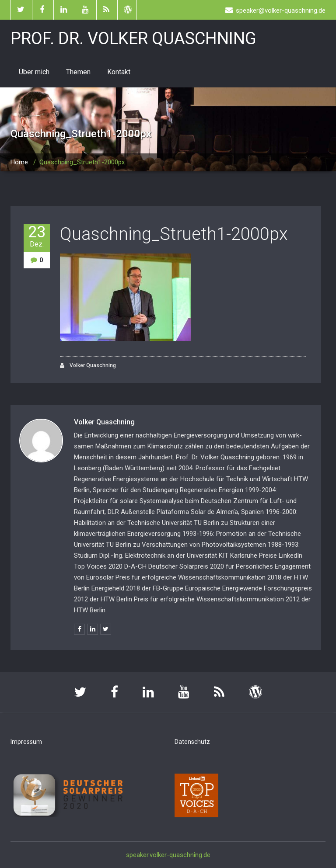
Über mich (34, 72)
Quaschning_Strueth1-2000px (174, 234)
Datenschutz (192, 742)
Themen (78, 72)
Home (19, 162)
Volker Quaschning (88, 366)
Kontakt (119, 72)
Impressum (26, 742)
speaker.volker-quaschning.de (168, 855)
